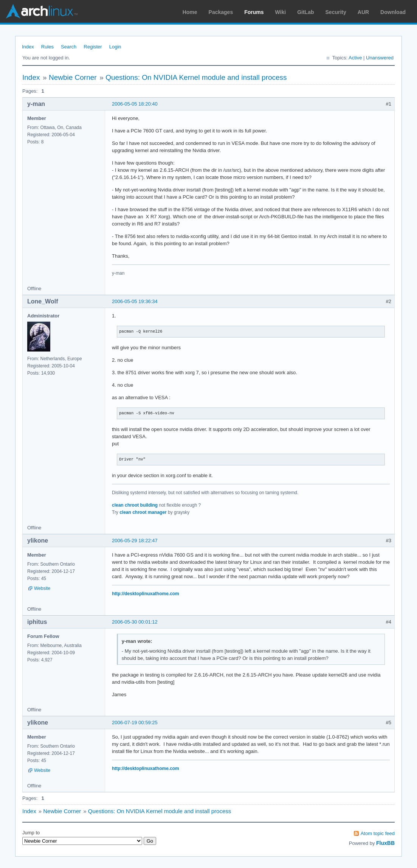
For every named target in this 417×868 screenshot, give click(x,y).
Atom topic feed (378, 833)
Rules (47, 47)
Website (42, 588)
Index (28, 47)
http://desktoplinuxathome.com (146, 594)
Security (336, 12)
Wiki (281, 12)
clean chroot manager (143, 512)
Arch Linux (42, 11)
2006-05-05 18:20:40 (135, 104)
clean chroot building (135, 505)
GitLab (305, 12)
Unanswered (380, 58)
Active (355, 58)
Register (93, 47)
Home (190, 12)
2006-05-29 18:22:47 (135, 541)
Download (393, 12)
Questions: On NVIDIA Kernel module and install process (196, 77)
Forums (254, 12)
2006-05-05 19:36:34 (135, 301)
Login (115, 47)
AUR (363, 12)
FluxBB (385, 843)
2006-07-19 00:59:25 (135, 723)
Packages (221, 12)
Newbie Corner (73, 77)
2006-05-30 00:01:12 (135, 622)
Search (69, 47)
